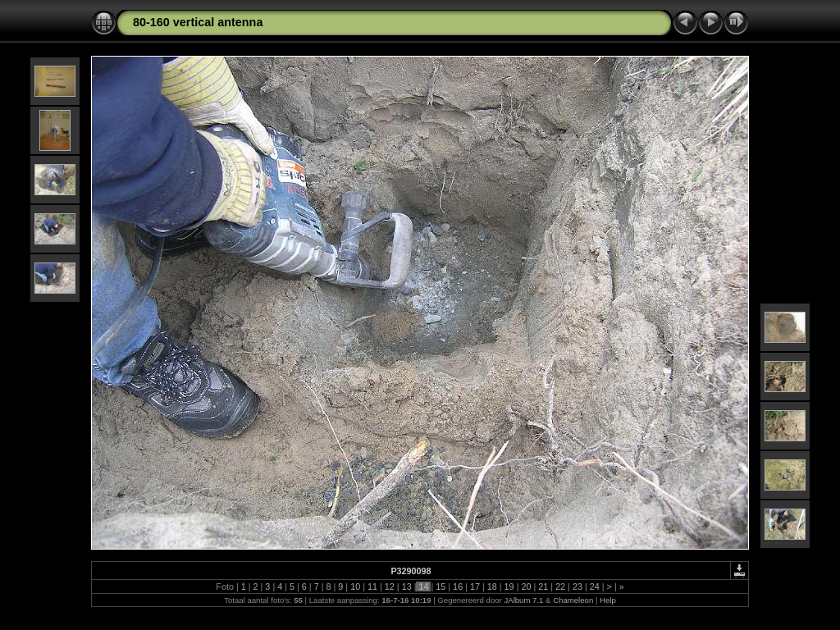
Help (608, 600)
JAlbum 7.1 (523, 600)
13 (407, 587)
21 (543, 587)
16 (458, 587)
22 (560, 587)
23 (577, 587)
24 (595, 587)
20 (526, 587)
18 (492, 587)
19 (509, 587)
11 (372, 587)
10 (355, 587)
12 (390, 587)
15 (441, 587)
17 (475, 587)
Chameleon (573, 600)
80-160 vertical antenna (198, 22)
